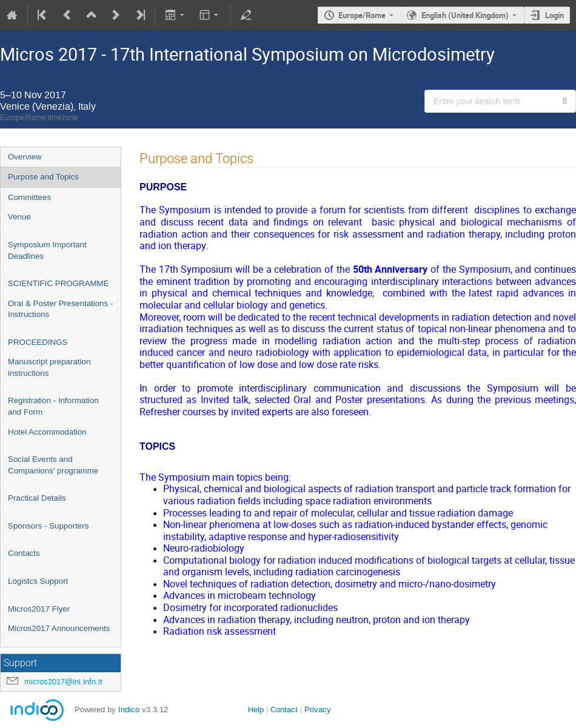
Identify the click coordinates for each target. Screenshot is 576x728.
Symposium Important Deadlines (47, 250)
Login (554, 15)
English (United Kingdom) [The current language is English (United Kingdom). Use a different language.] (465, 15)
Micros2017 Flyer (39, 609)
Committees (29, 197)
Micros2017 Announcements (59, 628)
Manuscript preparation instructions (49, 367)
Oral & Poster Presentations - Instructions (60, 309)
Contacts (24, 553)
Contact (284, 710)
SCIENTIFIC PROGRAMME (59, 283)
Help (256, 710)
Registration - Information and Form (53, 406)
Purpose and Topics (43, 177)
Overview (25, 157)
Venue (19, 217)
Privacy (318, 710)
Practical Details (37, 498)
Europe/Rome (362, 15)
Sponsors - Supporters (48, 526)
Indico (129, 710)
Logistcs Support (38, 581)
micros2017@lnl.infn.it (63, 682)
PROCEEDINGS (38, 342)
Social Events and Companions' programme (53, 465)
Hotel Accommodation (47, 432)
